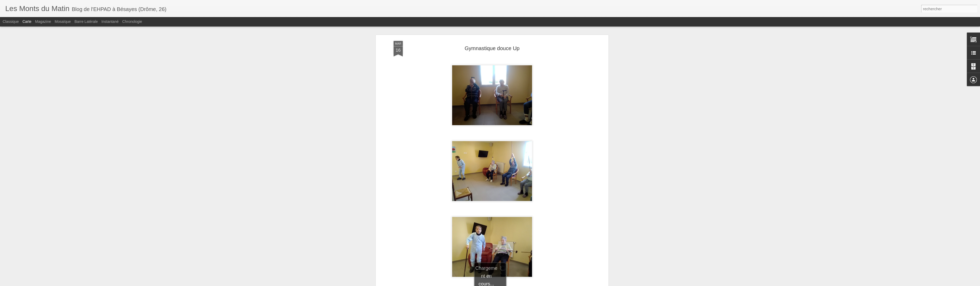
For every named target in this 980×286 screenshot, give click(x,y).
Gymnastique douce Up (492, 29)
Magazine (43, 22)
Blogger (527, 283)
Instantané (110, 22)
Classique (11, 22)
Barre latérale (86, 22)
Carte (27, 22)
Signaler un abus (544, 283)
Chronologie (132, 22)
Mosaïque (63, 22)
